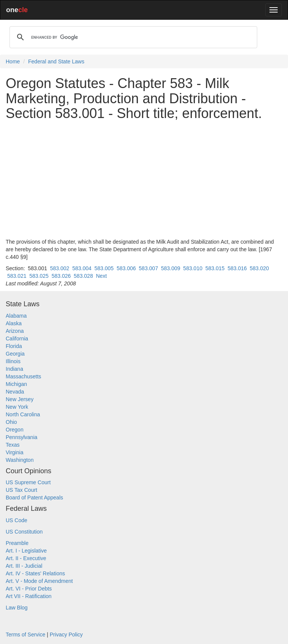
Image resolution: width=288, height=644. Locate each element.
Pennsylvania (21, 437)
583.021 (17, 276)
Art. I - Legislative (26, 551)
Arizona (15, 331)
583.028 (83, 276)
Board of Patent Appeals (34, 498)
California (17, 339)
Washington (20, 460)
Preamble (17, 543)
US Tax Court (21, 490)
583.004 (82, 268)
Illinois (13, 361)
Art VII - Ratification (29, 596)
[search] (132, 37)
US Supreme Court (28, 482)
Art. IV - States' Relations (35, 573)
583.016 (237, 268)
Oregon (15, 430)
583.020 (259, 268)
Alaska (14, 323)
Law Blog (17, 608)
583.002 (60, 268)
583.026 (61, 276)
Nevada (15, 392)
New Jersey (20, 399)
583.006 (126, 268)
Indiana (14, 369)
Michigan (16, 384)
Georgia (15, 354)
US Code (17, 520)
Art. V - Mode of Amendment (39, 581)
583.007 (148, 268)
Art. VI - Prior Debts (29, 589)
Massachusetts (23, 376)
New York (17, 407)
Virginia (14, 452)
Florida (14, 346)
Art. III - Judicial (24, 566)
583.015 (215, 268)
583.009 (171, 268)
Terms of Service (25, 635)
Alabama (16, 316)
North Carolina (23, 414)
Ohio (11, 422)
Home (13, 61)
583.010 (193, 268)
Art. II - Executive (26, 558)
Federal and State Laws (56, 61)
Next (101, 276)
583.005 (104, 268)
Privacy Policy (66, 635)
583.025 (39, 276)
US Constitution (24, 532)
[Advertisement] (144, 180)
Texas (13, 445)
